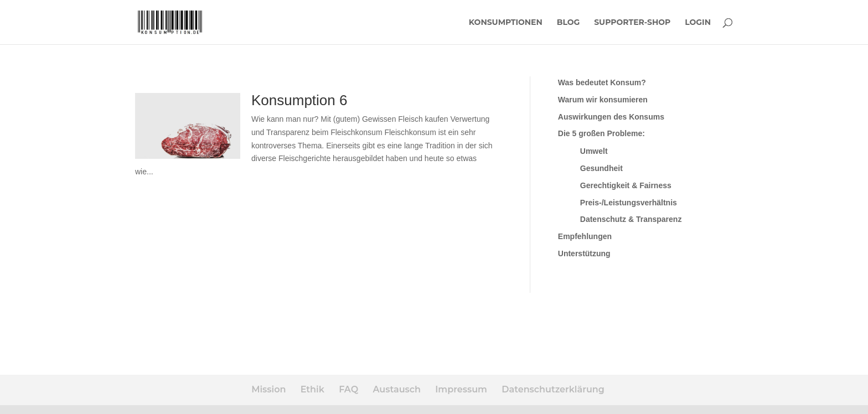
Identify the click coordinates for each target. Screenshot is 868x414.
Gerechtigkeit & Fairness (626, 185)
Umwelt (594, 151)
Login (698, 23)
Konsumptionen (506, 23)
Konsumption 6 (299, 100)
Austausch (396, 389)
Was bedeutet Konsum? (602, 82)
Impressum (461, 389)
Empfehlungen (585, 236)
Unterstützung (584, 253)
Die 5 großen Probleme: (601, 133)
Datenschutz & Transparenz (631, 219)
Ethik (312, 389)
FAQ (348, 389)
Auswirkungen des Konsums (611, 117)
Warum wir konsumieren (603, 100)
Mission (268, 389)
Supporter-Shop (632, 23)
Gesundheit (601, 168)
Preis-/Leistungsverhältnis (629, 203)
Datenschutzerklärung (553, 389)
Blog (569, 23)
